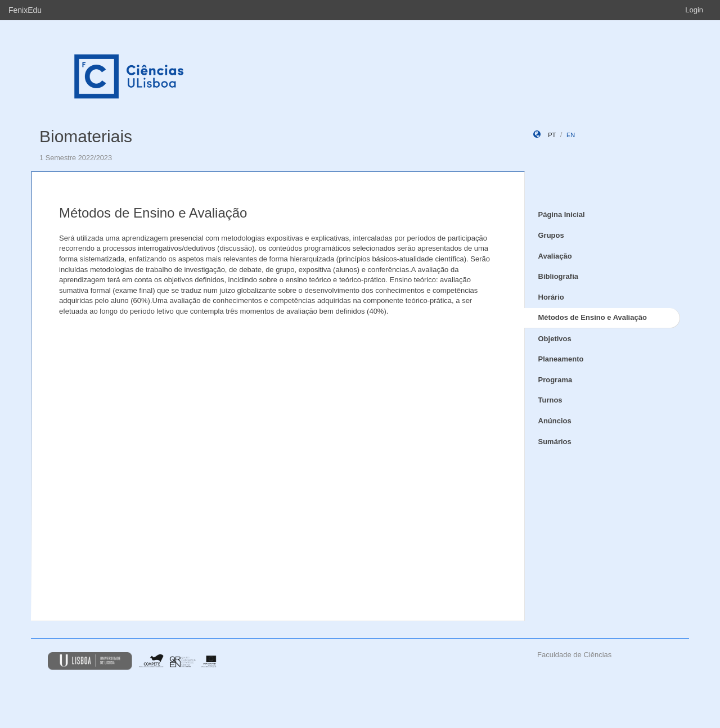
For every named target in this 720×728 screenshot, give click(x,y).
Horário (551, 297)
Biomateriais (86, 136)
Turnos (550, 400)
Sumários (555, 442)
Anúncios (555, 421)
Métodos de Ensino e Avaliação (593, 317)
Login (694, 10)
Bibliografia (559, 276)
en (571, 135)
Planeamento (561, 359)
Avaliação (555, 256)
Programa (555, 380)
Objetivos (555, 339)
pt (552, 135)
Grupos (551, 235)
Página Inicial (562, 214)
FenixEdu (25, 10)
